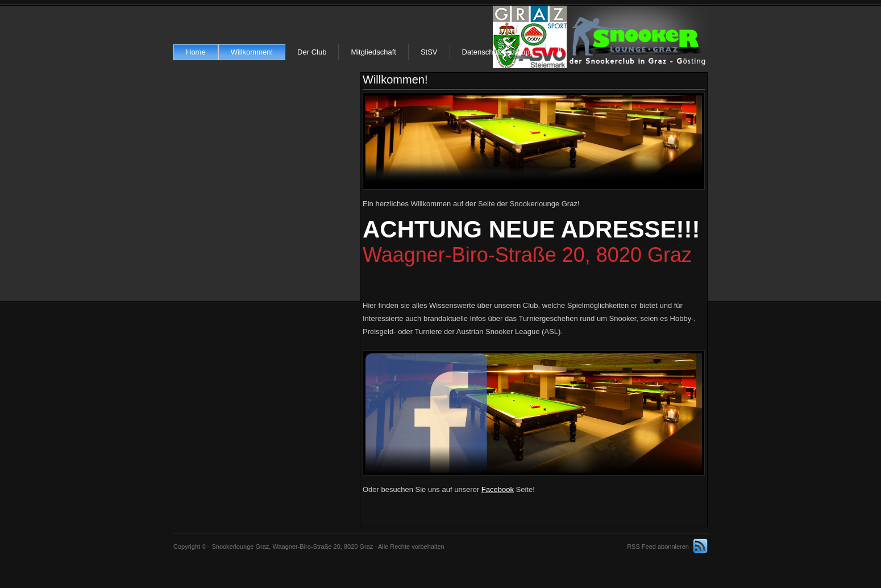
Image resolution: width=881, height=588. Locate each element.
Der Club (312, 52)
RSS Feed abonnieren (658, 547)
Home (196, 52)
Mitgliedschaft (373, 52)
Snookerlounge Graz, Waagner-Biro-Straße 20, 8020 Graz (600, 37)
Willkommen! (252, 52)
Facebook (498, 489)
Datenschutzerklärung (498, 52)
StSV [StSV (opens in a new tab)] (429, 52)
